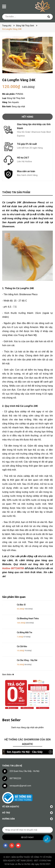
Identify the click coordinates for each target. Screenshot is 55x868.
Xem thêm (8, 674)
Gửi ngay (29, 837)
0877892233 (15, 778)
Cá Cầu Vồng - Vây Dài (27, 660)
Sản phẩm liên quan (14, 597)
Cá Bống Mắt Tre (24, 632)
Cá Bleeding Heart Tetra (28, 618)
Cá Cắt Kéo (22, 646)
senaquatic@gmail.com (20, 786)
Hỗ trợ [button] (27, 813)
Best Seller (11, 720)
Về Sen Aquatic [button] (27, 807)
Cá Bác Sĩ (21, 605)
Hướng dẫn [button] (27, 819)
